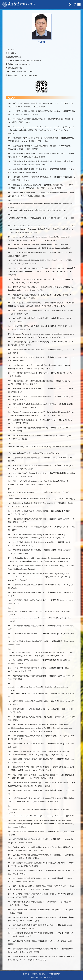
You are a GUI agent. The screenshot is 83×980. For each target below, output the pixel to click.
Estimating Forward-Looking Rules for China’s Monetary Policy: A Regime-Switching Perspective (38, 689)
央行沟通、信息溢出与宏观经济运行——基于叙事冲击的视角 (37, 111)
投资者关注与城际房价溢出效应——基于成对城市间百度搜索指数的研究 (41, 287)
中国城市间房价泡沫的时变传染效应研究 (29, 357)
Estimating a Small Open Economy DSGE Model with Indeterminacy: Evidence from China (40, 652)
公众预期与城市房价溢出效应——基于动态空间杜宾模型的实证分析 (39, 154)
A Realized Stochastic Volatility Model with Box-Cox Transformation (37, 558)
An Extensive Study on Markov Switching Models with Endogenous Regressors (41, 574)
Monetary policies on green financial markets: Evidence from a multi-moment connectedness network (40, 205)
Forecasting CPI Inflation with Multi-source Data (30, 237)
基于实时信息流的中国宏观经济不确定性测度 (30, 373)
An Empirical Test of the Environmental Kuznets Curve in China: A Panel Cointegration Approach (39, 811)
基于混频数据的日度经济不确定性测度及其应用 (31, 310)
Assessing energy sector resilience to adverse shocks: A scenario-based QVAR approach (44, 127)
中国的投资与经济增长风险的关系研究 (28, 790)
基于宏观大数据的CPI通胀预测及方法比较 (29, 119)
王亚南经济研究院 (38, 974)
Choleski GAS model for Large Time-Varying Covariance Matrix (36, 245)
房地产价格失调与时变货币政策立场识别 (29, 389)
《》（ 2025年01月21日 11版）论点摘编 (43, 188)
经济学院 (26, 974)
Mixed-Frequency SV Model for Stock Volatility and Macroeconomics (38, 365)
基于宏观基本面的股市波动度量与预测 (28, 585)
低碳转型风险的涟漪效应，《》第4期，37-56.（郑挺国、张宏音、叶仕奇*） (41, 220)
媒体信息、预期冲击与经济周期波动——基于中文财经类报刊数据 (38, 303)
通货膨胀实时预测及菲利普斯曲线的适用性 (30, 676)
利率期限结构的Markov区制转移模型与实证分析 (31, 910)
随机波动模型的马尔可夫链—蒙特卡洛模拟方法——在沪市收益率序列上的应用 (43, 767)
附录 (63, 306)
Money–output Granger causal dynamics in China (30, 566)
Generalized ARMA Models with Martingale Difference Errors (35, 535)
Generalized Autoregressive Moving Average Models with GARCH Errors (39, 334)
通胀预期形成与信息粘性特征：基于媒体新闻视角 (32, 295)
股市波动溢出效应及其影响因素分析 (27, 436)
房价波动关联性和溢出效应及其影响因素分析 (30, 318)
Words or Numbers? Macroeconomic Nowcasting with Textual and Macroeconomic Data (44, 226)
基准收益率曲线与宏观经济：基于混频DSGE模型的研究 (34, 420)
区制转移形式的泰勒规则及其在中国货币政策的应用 (33, 759)
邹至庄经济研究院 (54, 974)
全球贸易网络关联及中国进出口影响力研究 (30, 169)
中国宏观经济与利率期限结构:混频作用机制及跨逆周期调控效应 (38, 260)
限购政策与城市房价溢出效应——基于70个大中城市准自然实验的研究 (40, 193)
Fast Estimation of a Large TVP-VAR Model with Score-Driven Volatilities (39, 268)
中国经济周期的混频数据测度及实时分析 (29, 626)
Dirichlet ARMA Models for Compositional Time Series (33, 481)
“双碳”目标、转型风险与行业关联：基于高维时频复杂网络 (36, 138)
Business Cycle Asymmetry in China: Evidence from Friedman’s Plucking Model (41, 751)
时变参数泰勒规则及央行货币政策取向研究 (30, 519)
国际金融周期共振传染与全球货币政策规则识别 (31, 342)
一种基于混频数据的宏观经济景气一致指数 (30, 668)
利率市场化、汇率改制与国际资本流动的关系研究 (32, 465)
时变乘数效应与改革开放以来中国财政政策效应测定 (33, 381)
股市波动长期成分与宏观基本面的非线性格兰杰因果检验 (35, 404)
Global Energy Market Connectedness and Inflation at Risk (34, 279)
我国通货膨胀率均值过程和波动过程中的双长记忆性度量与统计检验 (39, 863)
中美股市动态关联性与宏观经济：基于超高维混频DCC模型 (36, 103)
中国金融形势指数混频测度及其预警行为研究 (30, 428)
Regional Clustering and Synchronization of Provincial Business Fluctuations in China (43, 412)
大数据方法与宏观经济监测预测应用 (27, 185)
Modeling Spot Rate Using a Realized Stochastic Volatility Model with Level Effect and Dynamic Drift (38, 494)
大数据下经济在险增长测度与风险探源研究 (30, 253)
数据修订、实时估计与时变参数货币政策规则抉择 (32, 396)
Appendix (34, 232)
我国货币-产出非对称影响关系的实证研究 (29, 831)
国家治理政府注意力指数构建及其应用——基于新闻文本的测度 (37, 161)
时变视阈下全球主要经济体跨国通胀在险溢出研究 (32, 177)
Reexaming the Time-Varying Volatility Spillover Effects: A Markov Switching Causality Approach (39, 613)
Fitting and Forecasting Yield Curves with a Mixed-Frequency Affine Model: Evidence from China (40, 448)
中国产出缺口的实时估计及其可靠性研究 (29, 744)
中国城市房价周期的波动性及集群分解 (28, 326)
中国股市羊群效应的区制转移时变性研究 (29, 350)
